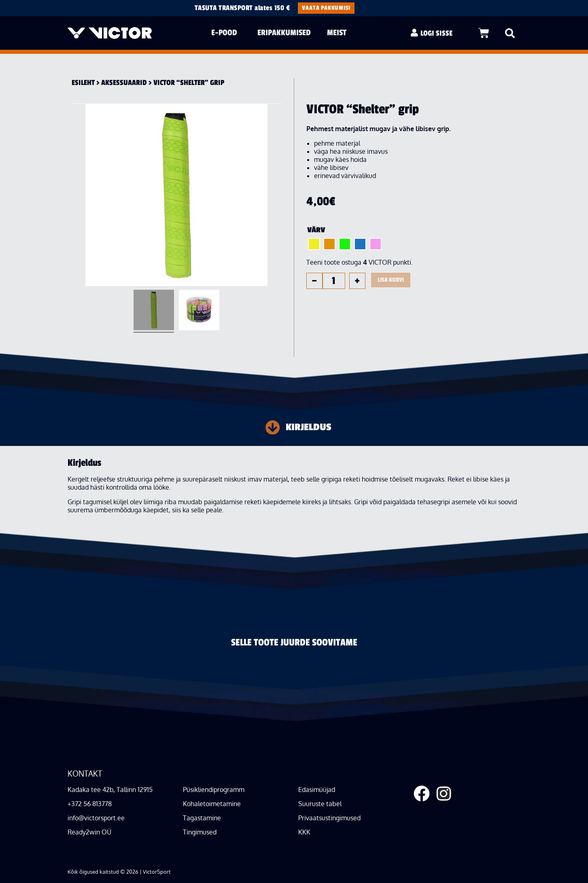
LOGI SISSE (436, 33)
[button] (510, 33)
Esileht (83, 83)
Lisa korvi (391, 280)
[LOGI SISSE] (414, 33)
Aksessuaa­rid (124, 83)
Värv (316, 230)
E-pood (226, 33)
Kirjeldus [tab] (309, 427)
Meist (339, 33)
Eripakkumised (284, 33)
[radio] (314, 244)
